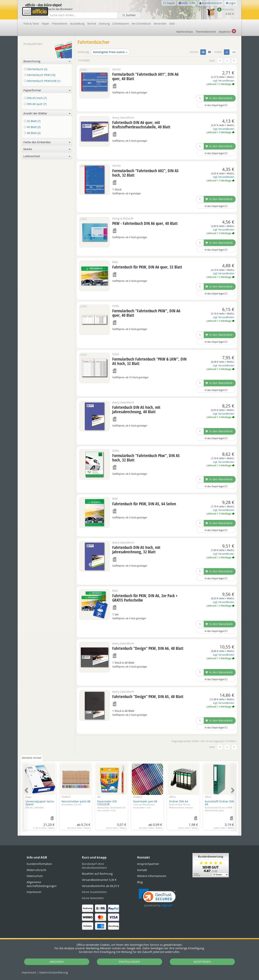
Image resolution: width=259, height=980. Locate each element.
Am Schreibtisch (141, 24)
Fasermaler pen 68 (145, 804)
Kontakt (142, 870)
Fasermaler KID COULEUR (111, 806)
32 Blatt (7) (33, 121)
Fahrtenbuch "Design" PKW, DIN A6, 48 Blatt (148, 648)
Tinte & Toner (31, 24)
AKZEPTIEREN (202, 962)
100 (234, 52)
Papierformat (47, 90)
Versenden (160, 24)
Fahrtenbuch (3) (36, 69)
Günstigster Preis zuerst (110, 52)
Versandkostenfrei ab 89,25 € (101, 886)
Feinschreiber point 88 (76, 803)
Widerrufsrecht (36, 870)
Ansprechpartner (148, 864)
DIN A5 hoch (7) (36, 98)
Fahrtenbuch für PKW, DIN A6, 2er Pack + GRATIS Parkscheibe (145, 598)
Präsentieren (60, 24)
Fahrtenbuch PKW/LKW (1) (43, 81)
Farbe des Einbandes (47, 142)
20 (227, 52)
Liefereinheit (47, 156)
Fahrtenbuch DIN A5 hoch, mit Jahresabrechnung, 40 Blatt (136, 409)
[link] (157, 898)
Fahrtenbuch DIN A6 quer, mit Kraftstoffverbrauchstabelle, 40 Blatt (141, 125)
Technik (92, 24)
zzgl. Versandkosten (224, 81)
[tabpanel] (129, 795)
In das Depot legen (216, 105)
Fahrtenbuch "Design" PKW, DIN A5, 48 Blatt (148, 697)
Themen (206, 32)
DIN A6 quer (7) (36, 104)
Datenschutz (54, 972)
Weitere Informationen (152, 876)
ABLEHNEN (57, 962)
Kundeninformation (39, 864)
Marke (47, 149)
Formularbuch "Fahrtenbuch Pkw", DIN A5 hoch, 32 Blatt (146, 458)
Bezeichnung (47, 61)
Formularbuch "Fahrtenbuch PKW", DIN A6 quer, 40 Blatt (146, 313)
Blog (140, 882)
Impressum (29, 972)
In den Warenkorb (219, 98)
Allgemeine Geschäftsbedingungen (42, 884)
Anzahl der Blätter (47, 113)
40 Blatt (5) (33, 127)
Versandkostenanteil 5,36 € (99, 880)
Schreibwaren (121, 24)
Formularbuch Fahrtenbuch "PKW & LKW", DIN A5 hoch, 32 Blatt (149, 361)
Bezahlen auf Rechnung (97, 874)
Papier (46, 24)
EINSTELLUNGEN (129, 962)
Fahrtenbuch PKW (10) (40, 75)
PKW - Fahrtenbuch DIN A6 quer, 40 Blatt (145, 223)
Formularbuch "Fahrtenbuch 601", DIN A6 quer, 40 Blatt (145, 76)
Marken (185, 32)
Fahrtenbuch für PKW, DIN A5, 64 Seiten (144, 504)
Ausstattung (77, 24)
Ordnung (104, 24)
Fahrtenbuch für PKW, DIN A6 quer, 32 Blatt (147, 267)
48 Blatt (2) (33, 133)
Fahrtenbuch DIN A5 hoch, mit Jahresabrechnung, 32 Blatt (136, 550)
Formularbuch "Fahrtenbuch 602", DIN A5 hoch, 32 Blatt (145, 173)
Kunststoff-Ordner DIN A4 (219, 806)
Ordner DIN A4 (181, 804)
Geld (172, 24)
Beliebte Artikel (32, 758)
